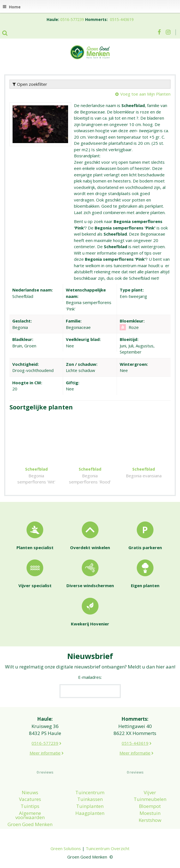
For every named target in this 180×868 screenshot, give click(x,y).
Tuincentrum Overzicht (108, 848)
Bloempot (150, 806)
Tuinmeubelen (150, 799)
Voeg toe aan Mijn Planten (145, 94)
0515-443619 (122, 19)
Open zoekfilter (30, 84)
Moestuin (150, 813)
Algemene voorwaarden (30, 815)
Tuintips (30, 806)
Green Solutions (66, 848)
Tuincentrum (90, 792)
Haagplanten (90, 813)
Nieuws (30, 792)
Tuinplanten (90, 806)
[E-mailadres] (90, 691)
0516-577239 (72, 19)
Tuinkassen (90, 799)
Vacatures (30, 799)
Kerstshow (150, 820)
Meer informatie (45, 753)
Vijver (150, 792)
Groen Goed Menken (30, 824)
